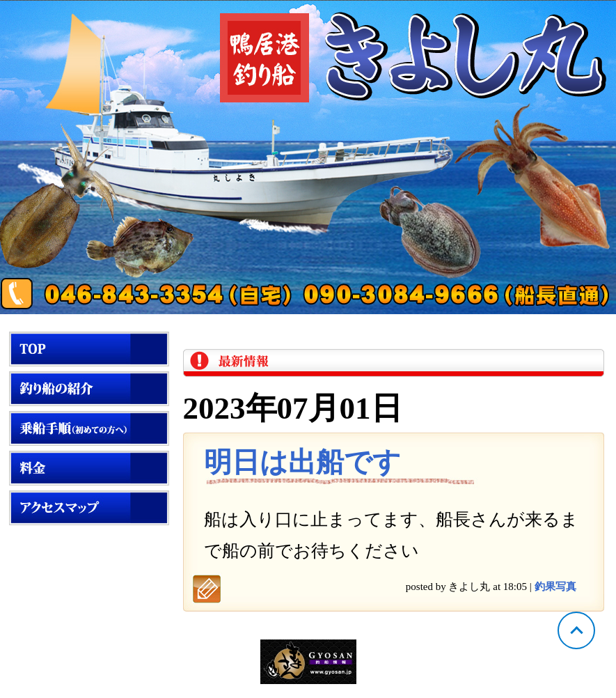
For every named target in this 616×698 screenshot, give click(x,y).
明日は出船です (302, 462)
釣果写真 (555, 587)
